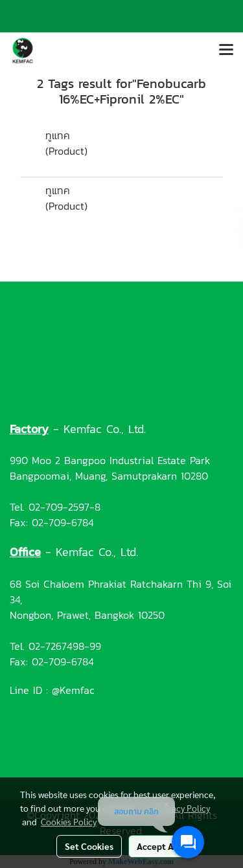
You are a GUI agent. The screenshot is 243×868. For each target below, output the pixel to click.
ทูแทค (58, 135)
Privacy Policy (183, 808)
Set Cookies (89, 846)
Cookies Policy (69, 821)
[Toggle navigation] (226, 50)
